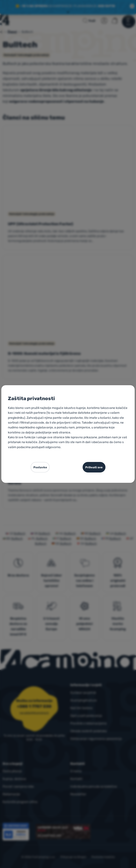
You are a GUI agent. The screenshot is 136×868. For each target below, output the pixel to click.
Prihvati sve (94, 467)
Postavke (40, 467)
